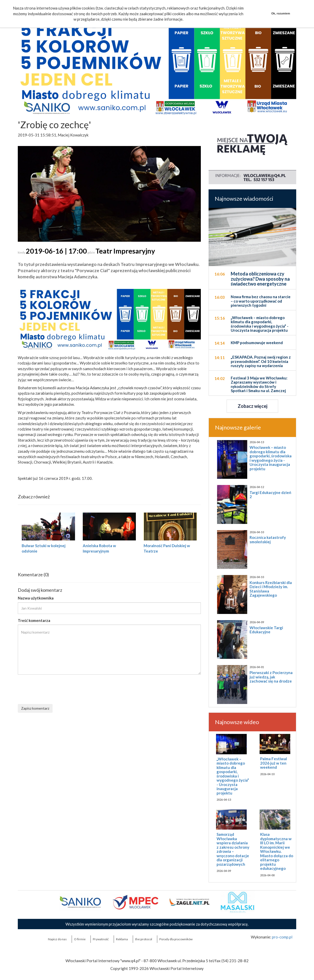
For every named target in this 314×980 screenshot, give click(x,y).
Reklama (122, 939)
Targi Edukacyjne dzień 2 (270, 495)
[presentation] (57, 689)
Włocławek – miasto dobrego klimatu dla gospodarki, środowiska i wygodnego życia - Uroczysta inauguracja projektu (271, 458)
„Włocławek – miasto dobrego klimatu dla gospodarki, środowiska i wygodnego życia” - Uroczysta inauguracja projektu (233, 776)
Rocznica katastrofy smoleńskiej (268, 540)
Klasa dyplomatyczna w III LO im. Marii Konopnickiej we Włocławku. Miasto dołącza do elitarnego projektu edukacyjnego (277, 851)
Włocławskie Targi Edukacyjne (266, 630)
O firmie (80, 939)
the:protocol (144, 939)
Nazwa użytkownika (36, 598)
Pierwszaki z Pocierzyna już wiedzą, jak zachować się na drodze (271, 677)
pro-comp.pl (282, 937)
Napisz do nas (57, 939)
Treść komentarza (34, 620)
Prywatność (101, 939)
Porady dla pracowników (176, 939)
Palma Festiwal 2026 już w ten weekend (274, 763)
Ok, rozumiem (281, 13)
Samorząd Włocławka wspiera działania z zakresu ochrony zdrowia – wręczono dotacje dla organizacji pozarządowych (233, 849)
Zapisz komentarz (35, 708)
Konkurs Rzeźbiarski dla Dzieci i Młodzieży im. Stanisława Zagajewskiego (271, 589)
